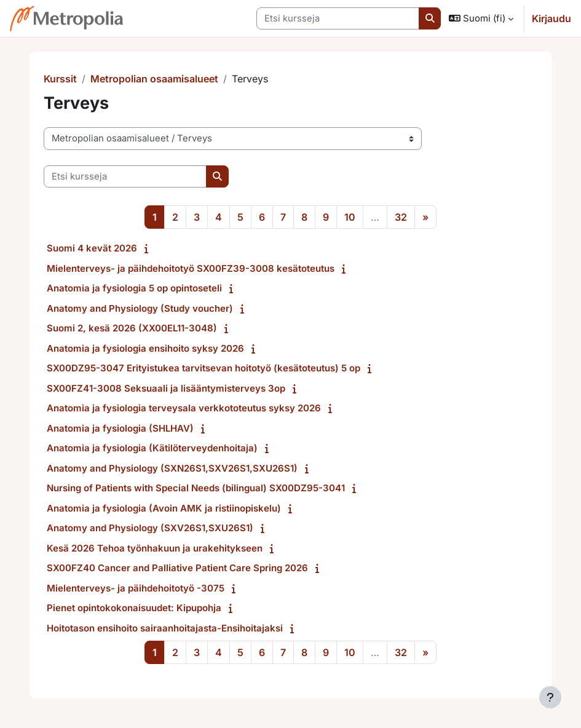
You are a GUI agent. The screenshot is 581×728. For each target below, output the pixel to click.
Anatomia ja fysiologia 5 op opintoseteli (134, 288)
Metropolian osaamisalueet (154, 79)
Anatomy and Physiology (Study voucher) (140, 308)
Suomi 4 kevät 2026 (92, 248)
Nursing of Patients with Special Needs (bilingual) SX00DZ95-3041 (196, 488)
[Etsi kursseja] (338, 18)
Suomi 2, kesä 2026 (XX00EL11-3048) (132, 328)
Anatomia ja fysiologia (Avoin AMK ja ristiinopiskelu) (164, 508)
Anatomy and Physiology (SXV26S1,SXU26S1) (150, 528)
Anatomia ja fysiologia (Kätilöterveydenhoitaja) (152, 448)
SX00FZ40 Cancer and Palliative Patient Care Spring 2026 (177, 568)
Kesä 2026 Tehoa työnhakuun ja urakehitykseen (155, 548)
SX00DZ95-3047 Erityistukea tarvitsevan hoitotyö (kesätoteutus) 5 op (204, 368)
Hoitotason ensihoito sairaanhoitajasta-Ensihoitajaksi (165, 628)
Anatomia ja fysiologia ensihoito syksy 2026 (145, 348)
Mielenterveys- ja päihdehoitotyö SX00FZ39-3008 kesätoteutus (191, 268)
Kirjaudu (551, 18)
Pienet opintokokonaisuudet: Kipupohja (134, 608)
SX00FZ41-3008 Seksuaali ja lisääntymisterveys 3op (166, 388)
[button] (481, 18)
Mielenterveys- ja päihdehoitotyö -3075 (136, 588)
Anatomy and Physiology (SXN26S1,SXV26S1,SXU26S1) (172, 468)
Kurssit (60, 79)
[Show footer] (550, 697)
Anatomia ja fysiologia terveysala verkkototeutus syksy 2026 (184, 408)
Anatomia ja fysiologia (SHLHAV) (120, 428)
